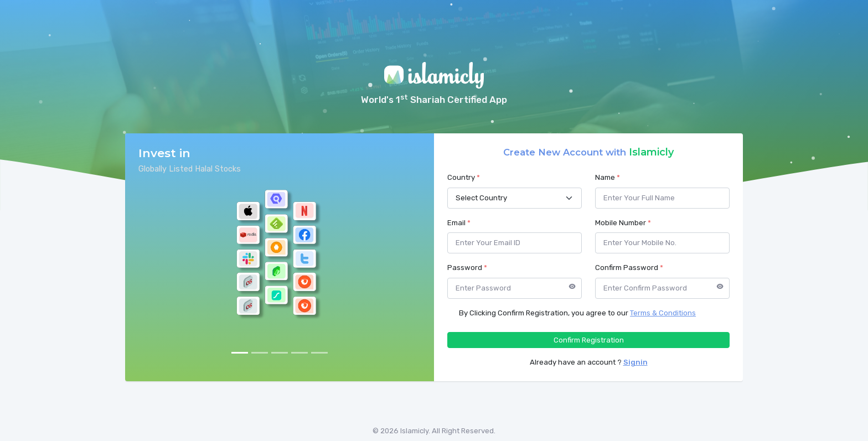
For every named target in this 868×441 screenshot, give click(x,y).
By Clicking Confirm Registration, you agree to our (577, 313)
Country (464, 177)
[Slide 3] (280, 353)
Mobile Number (623, 223)
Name (608, 177)
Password (467, 268)
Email (459, 223)
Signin (635, 362)
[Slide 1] (240, 353)
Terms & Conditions (663, 313)
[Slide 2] (260, 353)
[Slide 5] (319, 353)
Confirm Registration (589, 340)
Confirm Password (629, 268)
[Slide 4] (299, 353)
